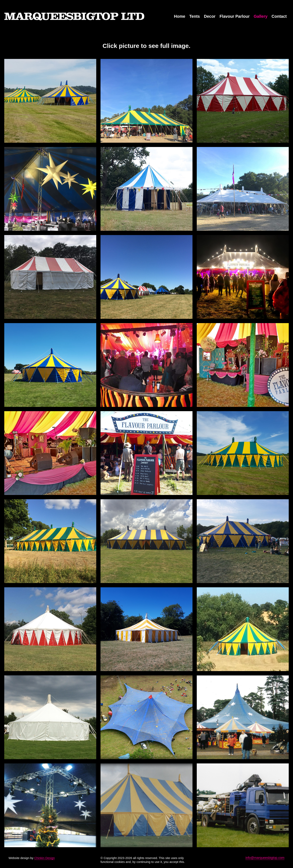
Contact (279, 16)
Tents (195, 16)
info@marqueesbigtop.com (265, 858)
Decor (210, 16)
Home (180, 16)
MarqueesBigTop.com (74, 16)
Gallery (261, 16)
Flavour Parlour (235, 16)
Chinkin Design (44, 858)
